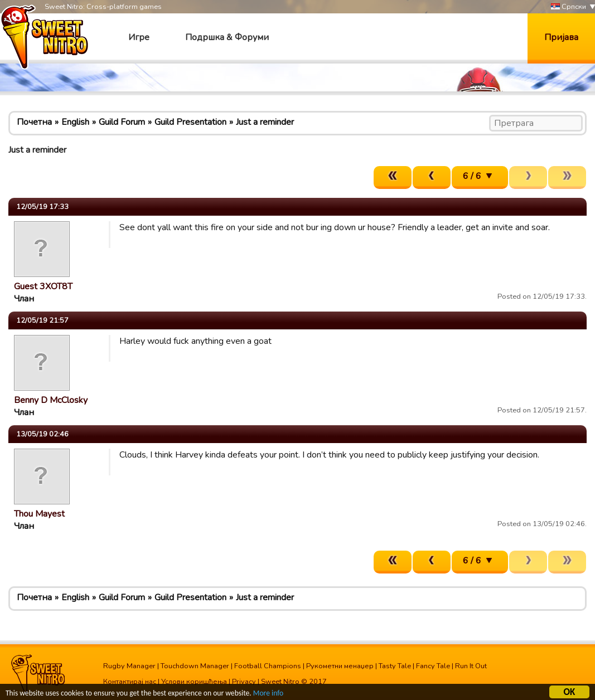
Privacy (244, 682)
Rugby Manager (129, 666)
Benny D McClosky (51, 400)
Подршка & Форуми (227, 37)
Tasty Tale (395, 666)
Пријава (561, 37)
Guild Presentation (190, 122)
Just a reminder (265, 122)
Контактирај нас (130, 682)
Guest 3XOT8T (43, 286)
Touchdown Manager (195, 666)
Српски (569, 7)
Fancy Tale (433, 666)
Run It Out (471, 666)
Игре (139, 37)
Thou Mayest (39, 514)
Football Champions (268, 666)
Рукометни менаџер (340, 666)
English (75, 122)
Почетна (34, 122)
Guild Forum (122, 122)
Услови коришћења (194, 682)
